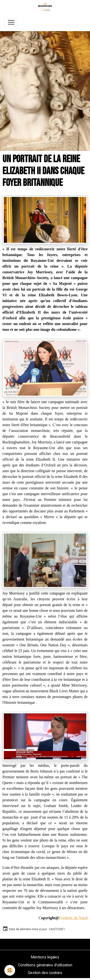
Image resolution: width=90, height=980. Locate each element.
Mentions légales (45, 957)
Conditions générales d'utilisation (45, 965)
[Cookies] (10, 970)
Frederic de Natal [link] (73, 918)
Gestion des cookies (45, 973)
